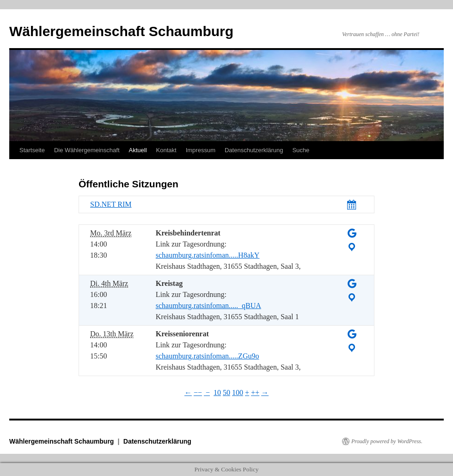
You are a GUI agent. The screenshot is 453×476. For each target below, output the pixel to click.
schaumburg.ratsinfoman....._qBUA (208, 306)
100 (238, 393)
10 (217, 393)
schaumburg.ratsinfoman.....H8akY (208, 255)
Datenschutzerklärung (254, 150)
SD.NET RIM (111, 204)
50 (226, 393)
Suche (301, 150)
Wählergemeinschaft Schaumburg (121, 31)
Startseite (32, 150)
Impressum (201, 150)
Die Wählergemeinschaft (87, 150)
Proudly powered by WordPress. (387, 441)
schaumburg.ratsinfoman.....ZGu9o (208, 356)
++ (255, 393)
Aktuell (138, 150)
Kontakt (166, 150)
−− (198, 393)
